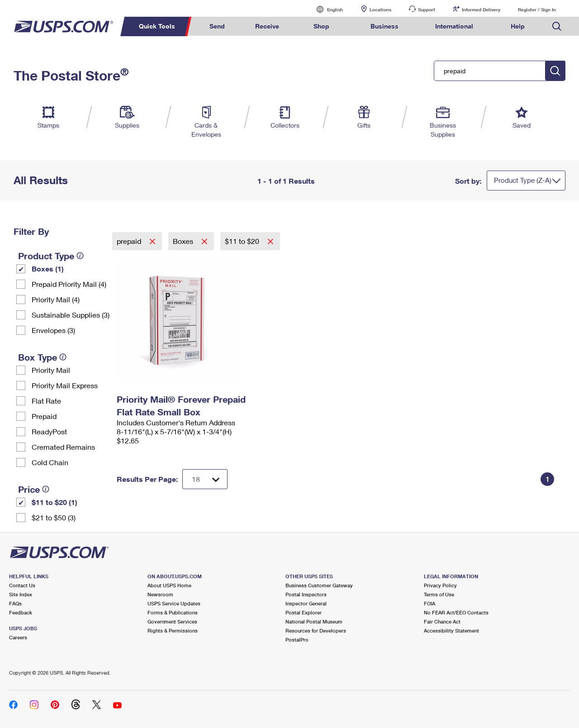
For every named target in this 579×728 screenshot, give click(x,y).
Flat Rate (46, 401)
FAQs (15, 603)
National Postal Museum (314, 621)
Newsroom (160, 594)
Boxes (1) (48, 269)
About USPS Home (169, 585)
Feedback (21, 612)
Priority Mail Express (65, 385)
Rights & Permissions (173, 630)
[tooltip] (80, 256)
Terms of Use (439, 594)
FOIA (430, 603)
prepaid (130, 241)
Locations (380, 10)
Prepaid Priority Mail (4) (69, 284)
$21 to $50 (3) (54, 517)
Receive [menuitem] (267, 26)
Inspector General (306, 603)
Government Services (172, 621)
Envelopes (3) (53, 330)
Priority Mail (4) (56, 299)
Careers (18, 637)
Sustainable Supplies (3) (71, 315)
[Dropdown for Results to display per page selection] (205, 479)
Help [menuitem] (518, 26)
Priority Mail (51, 370)
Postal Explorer (304, 612)
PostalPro (297, 640)
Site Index (21, 594)
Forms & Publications (173, 612)
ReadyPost (49, 431)
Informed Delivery (481, 10)
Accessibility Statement (451, 630)
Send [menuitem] (217, 26)
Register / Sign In (537, 10)
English (326, 9)
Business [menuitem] (384, 26)
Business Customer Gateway (319, 585)
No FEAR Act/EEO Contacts (456, 612)
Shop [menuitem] (321, 26)
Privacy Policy (440, 585)
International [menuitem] (454, 26)
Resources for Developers (316, 630)
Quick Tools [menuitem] (157, 26)
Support (427, 10)
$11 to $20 (243, 241)
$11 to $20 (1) (55, 502)
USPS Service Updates (174, 603)
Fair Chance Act (442, 621)
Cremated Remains (63, 447)
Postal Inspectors (306, 594)
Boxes (184, 241)
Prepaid (44, 416)
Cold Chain (50, 462)
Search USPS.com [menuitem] (557, 26)
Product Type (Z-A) (523, 180)
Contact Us (22, 585)
